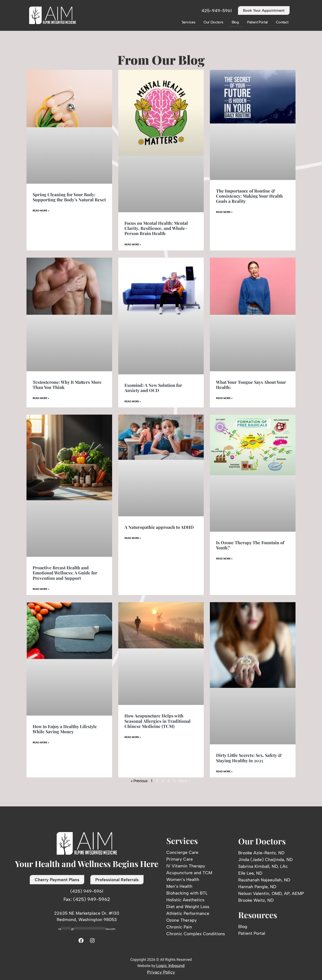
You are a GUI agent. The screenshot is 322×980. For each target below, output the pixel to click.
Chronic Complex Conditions (196, 934)
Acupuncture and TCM (189, 873)
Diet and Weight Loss (188, 907)
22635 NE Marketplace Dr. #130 (87, 913)
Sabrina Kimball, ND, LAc (263, 866)
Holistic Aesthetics (185, 900)
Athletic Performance (188, 913)
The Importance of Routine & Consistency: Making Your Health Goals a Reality (249, 196)
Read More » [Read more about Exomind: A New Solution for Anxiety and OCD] (133, 401)
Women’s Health (183, 879)
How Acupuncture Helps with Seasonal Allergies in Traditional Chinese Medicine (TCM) (158, 721)
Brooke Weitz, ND (256, 900)
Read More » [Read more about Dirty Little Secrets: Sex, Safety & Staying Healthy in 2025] (224, 771)
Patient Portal (257, 22)
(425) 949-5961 (87, 891)
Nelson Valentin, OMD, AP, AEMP (271, 893)
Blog (235, 22)
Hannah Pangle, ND (257, 887)
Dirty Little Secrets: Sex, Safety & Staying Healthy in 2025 (249, 758)
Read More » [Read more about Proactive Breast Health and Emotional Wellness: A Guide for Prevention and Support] (41, 589)
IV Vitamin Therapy (186, 866)
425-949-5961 (217, 11)
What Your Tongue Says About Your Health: (251, 385)
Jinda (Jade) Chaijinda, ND (265, 860)
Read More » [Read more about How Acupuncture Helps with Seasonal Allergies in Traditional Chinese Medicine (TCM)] (133, 737)
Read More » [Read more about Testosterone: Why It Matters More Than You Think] (41, 398)
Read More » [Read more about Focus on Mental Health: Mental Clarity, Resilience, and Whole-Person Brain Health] (133, 244)
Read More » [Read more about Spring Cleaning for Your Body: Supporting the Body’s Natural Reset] (41, 211)
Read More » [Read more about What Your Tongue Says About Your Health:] (224, 398)
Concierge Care (182, 852)
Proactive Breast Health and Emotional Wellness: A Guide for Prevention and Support (65, 573)
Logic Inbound (170, 966)
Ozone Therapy (182, 920)
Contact (282, 22)
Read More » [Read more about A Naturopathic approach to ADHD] (133, 538)
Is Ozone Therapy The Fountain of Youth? (250, 545)
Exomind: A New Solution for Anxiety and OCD (153, 388)
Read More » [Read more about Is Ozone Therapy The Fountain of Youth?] (224, 559)
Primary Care (180, 859)
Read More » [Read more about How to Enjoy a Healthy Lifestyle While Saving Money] (41, 742)
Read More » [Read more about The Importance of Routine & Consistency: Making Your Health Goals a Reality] (224, 212)
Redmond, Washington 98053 (87, 919)
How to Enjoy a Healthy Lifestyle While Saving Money (65, 729)
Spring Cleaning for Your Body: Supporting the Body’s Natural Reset (69, 197)
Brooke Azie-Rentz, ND (261, 853)
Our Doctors (213, 22)
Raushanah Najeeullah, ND (264, 880)
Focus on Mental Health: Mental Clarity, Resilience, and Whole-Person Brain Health (156, 228)
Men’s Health (179, 886)
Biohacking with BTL (187, 893)
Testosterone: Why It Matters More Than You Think (67, 385)
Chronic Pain (179, 927)
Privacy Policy (161, 972)
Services (189, 22)
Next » (185, 781)
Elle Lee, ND (250, 873)
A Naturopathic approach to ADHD (159, 527)
